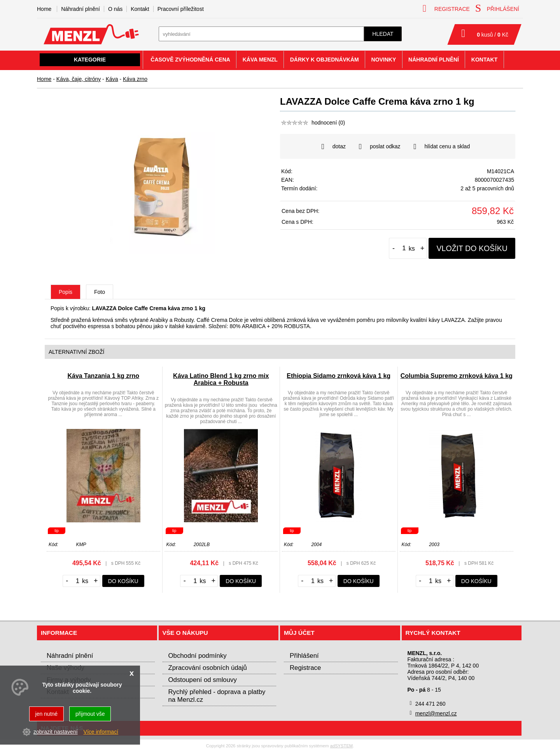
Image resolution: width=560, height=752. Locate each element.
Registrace (305, 668)
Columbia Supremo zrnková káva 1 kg (457, 376)
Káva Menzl (260, 60)
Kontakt (140, 9)
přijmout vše (90, 714)
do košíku (123, 581)
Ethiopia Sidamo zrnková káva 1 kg (339, 376)
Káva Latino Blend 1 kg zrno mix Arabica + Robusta (221, 379)
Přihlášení (304, 656)
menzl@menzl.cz (436, 713)
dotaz (334, 147)
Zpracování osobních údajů (208, 668)
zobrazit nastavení (56, 732)
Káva (112, 79)
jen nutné (47, 714)
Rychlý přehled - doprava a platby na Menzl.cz (217, 696)
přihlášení (497, 8)
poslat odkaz (380, 147)
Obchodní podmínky (198, 656)
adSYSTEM (341, 746)
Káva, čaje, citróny (79, 79)
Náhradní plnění (80, 9)
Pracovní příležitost (181, 9)
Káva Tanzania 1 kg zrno (103, 376)
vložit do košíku (472, 248)
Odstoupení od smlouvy (203, 680)
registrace (446, 8)
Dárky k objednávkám (325, 60)
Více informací (101, 732)
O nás (115, 9)
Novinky (384, 60)
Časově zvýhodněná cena (190, 60)
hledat (383, 34)
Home (44, 79)
